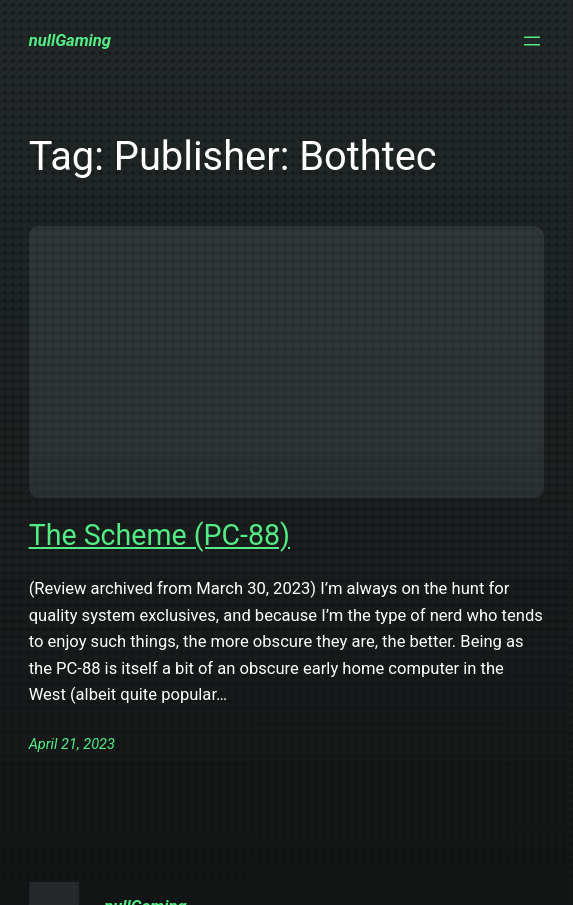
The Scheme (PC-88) (159, 535)
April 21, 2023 (72, 744)
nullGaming (70, 40)
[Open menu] (532, 41)
